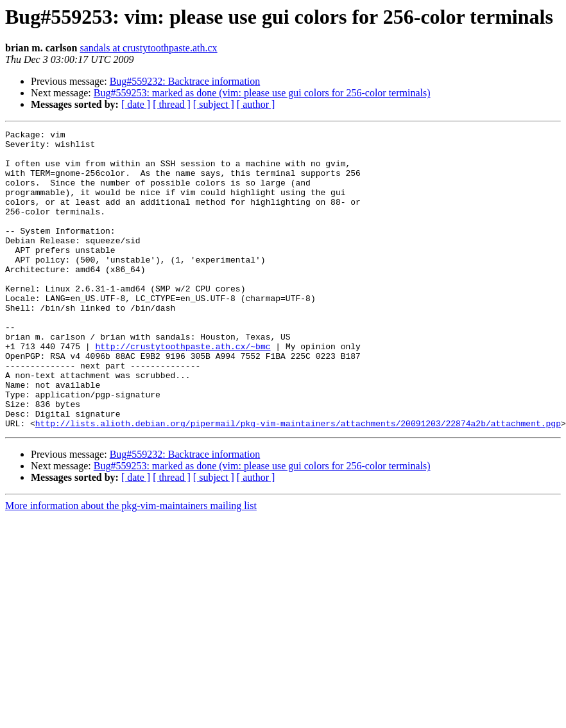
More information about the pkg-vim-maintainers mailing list (131, 565)
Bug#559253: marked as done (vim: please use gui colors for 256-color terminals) (262, 93)
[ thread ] (172, 104)
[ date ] (136, 104)
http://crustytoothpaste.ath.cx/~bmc (183, 390)
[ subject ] (214, 104)
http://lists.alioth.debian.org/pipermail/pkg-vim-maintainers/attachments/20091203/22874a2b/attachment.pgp (298, 483)
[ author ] (256, 104)
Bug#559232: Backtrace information (185, 81)
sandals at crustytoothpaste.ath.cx (148, 48)
